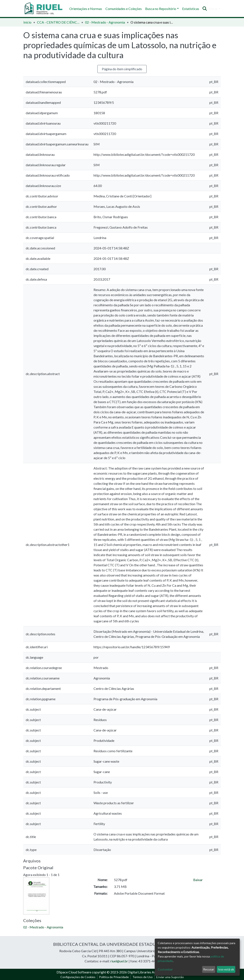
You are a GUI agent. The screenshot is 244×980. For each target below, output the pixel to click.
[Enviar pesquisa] (205, 9)
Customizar (165, 969)
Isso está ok (226, 969)
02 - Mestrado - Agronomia (105, 22)
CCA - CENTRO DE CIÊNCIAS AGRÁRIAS (58, 22)
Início (27, 22)
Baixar (198, 880)
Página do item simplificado (122, 69)
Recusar (209, 969)
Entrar (213, 9)
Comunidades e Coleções (124, 9)
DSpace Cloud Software (74, 972)
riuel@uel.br (119, 961)
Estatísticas (191, 9)
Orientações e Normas (86, 9)
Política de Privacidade (114, 977)
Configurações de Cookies (78, 977)
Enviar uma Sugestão (170, 977)
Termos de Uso (143, 977)
